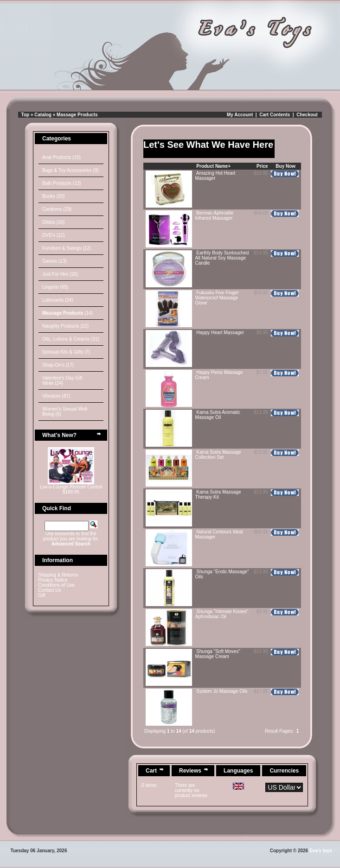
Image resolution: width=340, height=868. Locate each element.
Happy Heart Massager (220, 333)
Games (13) (55, 261)
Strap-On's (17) (58, 365)
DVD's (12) (54, 235)
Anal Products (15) (61, 157)
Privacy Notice (53, 580)
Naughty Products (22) (65, 326)
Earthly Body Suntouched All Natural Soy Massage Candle (222, 258)
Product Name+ (213, 166)
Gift (42, 595)
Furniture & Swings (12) (67, 248)
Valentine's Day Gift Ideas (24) (62, 380)
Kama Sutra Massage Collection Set (218, 455)
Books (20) (53, 196)
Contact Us (49, 590)
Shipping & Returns (58, 575)
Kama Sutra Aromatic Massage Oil (218, 415)
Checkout (307, 115)
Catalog (43, 115)
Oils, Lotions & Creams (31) (71, 339)
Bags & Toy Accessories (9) (71, 170)
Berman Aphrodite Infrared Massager (215, 215)
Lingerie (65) (55, 287)
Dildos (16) (53, 222)
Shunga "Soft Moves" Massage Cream (218, 654)
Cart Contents (275, 115)
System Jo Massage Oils (222, 691)
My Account (240, 115)
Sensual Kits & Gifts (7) (66, 352)
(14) (67, 313)
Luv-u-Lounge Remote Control (71, 487)
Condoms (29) (57, 209)
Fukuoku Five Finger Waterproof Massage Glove (217, 298)
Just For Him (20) (60, 274)
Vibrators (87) (56, 396)
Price (262, 166)
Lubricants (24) (58, 300)
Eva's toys (321, 851)
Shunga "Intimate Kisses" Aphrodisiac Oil (222, 614)
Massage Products (77, 115)
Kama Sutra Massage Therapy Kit (218, 494)
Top (26, 115)
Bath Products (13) (61, 183)
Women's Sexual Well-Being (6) (65, 412)
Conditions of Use (56, 585)
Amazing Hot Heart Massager (215, 176)
